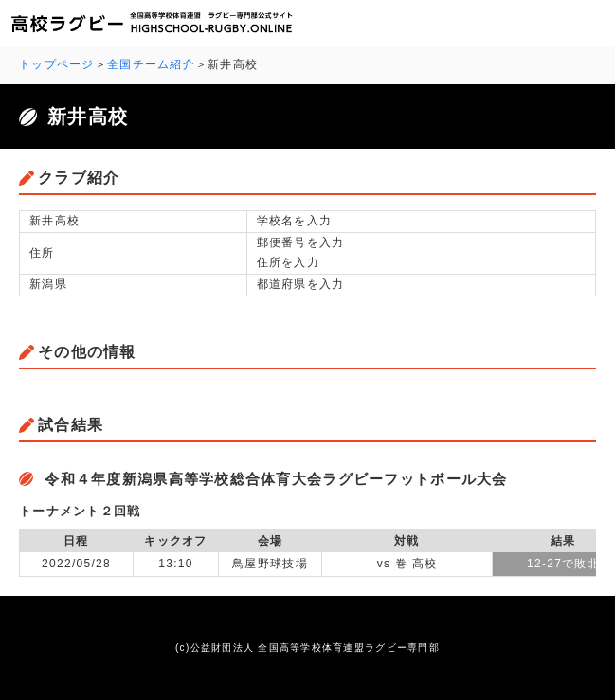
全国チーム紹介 (151, 64)
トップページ (57, 64)
